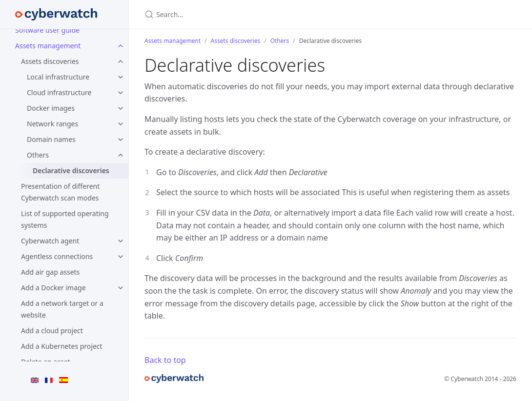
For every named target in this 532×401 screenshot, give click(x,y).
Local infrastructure (58, 77)
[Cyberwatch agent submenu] (121, 241)
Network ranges (52, 124)
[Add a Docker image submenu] (121, 288)
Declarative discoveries (71, 170)
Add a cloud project (52, 331)
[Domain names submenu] (121, 140)
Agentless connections (57, 256)
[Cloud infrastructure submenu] (121, 93)
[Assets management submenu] (121, 46)
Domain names (51, 139)
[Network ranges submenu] (121, 124)
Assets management (173, 41)
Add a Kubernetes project (62, 346)
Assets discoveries (50, 61)
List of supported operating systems (65, 219)
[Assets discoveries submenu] (121, 61)
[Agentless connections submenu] (121, 257)
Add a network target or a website (62, 309)
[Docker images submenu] (121, 108)
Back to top (165, 360)
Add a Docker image (53, 288)
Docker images (51, 108)
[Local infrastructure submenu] (121, 77)
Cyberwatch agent (50, 241)
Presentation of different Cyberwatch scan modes (60, 192)
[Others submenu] (121, 155)
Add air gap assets (50, 272)
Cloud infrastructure (59, 92)
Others (38, 155)
